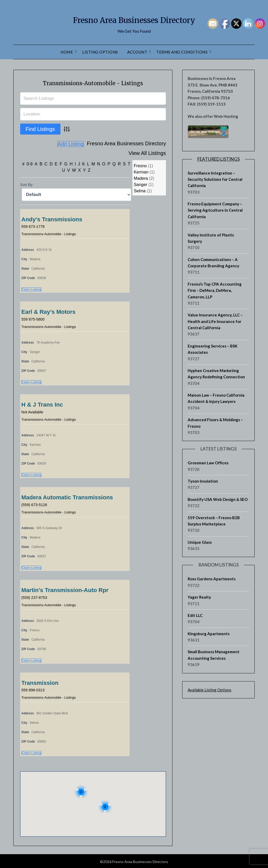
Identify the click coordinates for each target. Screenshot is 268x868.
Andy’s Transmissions (52, 218)
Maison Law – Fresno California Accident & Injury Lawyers (216, 398)
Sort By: (27, 184)
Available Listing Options (210, 690)
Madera (141, 177)
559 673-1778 (34, 225)
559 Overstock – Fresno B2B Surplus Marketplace (214, 521)
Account (137, 52)
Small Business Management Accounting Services (214, 655)
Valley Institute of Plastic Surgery (211, 238)
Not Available (34, 411)
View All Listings (147, 144)
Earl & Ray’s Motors (49, 311)
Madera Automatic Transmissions (67, 496)
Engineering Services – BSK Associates (213, 349)
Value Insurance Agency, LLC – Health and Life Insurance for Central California (215, 321)
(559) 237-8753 (36, 596)
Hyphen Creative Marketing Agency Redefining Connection (216, 374)
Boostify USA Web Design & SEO (218, 499)
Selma (140, 190)
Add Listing (153, 153)
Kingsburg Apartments (209, 634)
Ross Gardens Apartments (212, 579)
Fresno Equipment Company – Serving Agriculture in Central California (215, 210)
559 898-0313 (34, 689)
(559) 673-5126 (36, 504)
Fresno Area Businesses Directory (134, 19)
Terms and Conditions (182, 52)
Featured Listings (219, 159)
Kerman (141, 171)
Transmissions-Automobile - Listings (93, 82)
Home (67, 52)
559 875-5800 (34, 318)
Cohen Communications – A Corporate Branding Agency (213, 263)
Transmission (40, 682)
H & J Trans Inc (42, 404)
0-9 (29, 163)
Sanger (141, 184)
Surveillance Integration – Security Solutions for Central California (215, 179)
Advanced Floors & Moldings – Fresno (215, 423)
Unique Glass (200, 542)
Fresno (140, 165)
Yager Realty (199, 597)
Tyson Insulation (203, 481)
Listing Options (100, 52)
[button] (82, 800)
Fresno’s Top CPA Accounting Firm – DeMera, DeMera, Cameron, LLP (215, 290)
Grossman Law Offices (208, 463)
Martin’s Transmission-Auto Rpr (65, 589)
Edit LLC (195, 615)
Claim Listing (31, 288)
